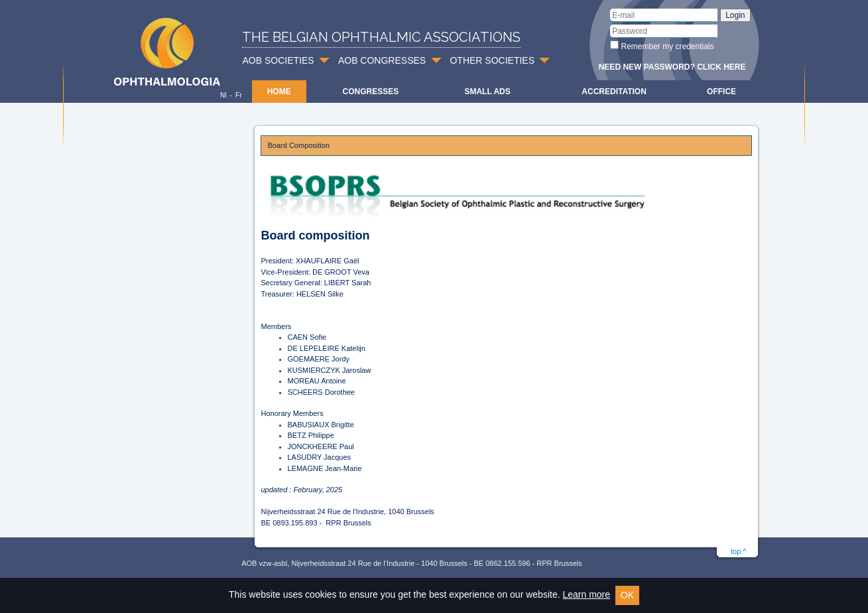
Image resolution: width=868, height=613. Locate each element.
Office (721, 92)
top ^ (739, 551)
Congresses (370, 92)
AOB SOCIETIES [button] (279, 60)
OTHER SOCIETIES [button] (492, 60)
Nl (223, 95)
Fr (238, 95)
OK (627, 595)
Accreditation (614, 92)
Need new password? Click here (672, 67)
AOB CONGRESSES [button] (382, 60)
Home (279, 92)
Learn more (586, 594)
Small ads (487, 92)
